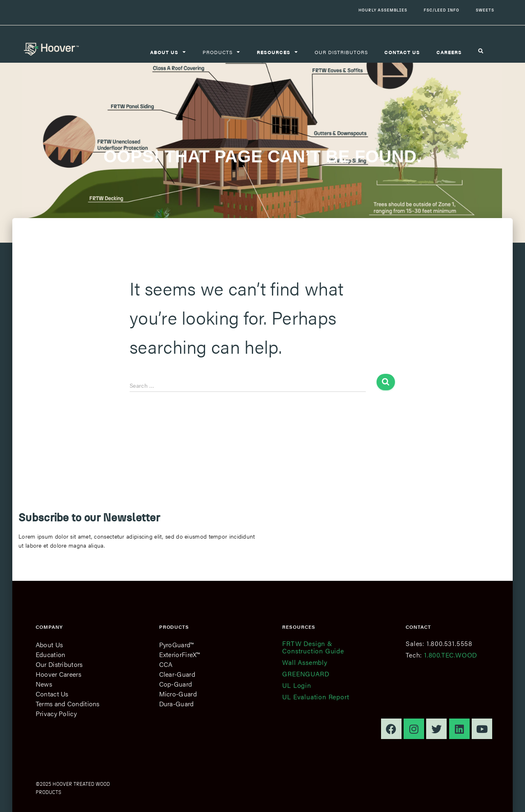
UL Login (297, 685)
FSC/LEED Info (442, 10)
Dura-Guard (177, 704)
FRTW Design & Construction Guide (313, 647)
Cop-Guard (176, 684)
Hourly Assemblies (383, 10)
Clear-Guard (177, 674)
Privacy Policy (56, 713)
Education (51, 654)
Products (221, 52)
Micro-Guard (178, 694)
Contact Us (52, 694)
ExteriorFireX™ (180, 654)
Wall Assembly (305, 662)
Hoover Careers (58, 674)
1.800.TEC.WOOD (451, 655)
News (44, 684)
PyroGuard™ (177, 645)
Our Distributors (341, 52)
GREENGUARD (306, 674)
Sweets (485, 10)
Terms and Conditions (68, 704)
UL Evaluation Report (316, 697)
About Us (49, 645)
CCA (166, 664)
